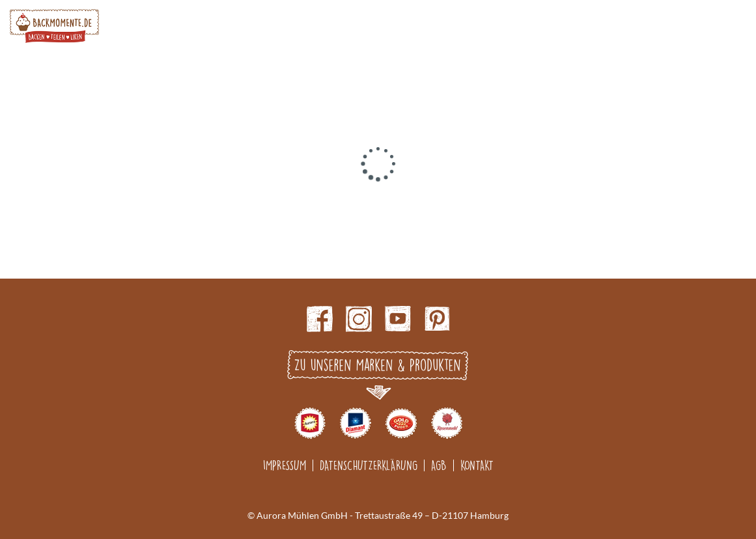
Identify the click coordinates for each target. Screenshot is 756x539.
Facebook (320, 319)
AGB (439, 465)
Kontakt (477, 465)
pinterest (437, 319)
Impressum (285, 465)
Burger (737, 26)
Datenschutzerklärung (369, 465)
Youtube (398, 319)
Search (705, 26)
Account (672, 26)
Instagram (359, 319)
